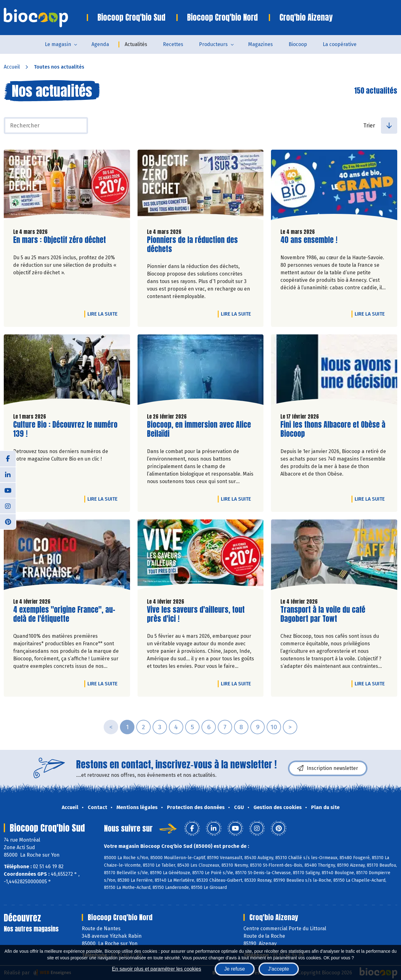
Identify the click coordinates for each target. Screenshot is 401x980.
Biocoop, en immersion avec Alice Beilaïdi (199, 429)
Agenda (100, 44)
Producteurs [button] (213, 44)
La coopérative (340, 44)
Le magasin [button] (58, 44)
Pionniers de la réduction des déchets (192, 245)
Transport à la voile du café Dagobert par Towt (323, 614)
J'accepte (279, 969)
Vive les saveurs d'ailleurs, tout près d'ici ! (196, 614)
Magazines (260, 44)
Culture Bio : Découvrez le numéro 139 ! (65, 429)
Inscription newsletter (328, 768)
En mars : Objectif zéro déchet (60, 240)
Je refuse (235, 969)
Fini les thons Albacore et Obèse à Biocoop (333, 429)
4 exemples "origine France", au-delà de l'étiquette (64, 614)
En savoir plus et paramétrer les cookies (156, 969)
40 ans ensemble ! (309, 240)
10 (274, 727)
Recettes (173, 44)
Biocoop (298, 44)
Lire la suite (104, 314)
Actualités (136, 44)
